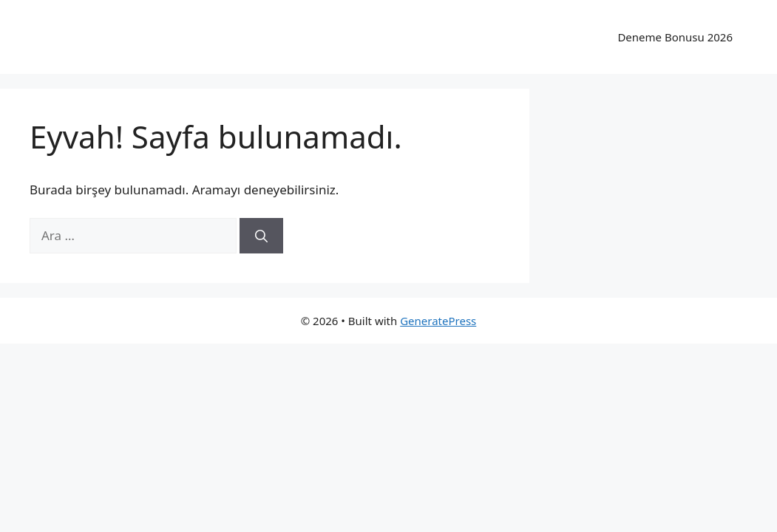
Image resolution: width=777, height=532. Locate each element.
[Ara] (261, 236)
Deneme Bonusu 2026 (675, 37)
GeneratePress (438, 321)
